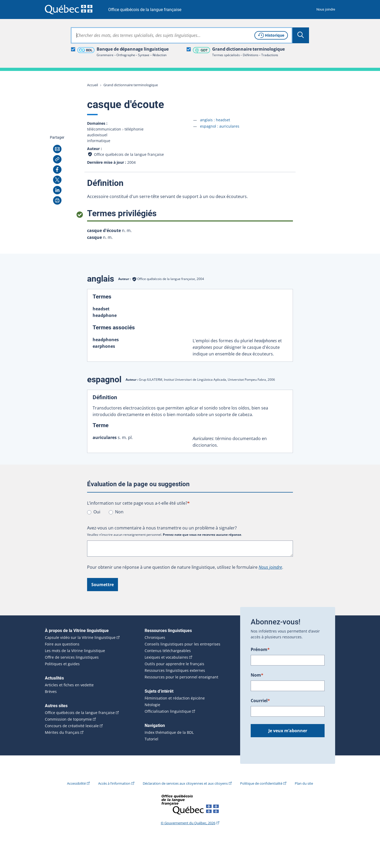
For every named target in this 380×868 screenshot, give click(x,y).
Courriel (260, 701)
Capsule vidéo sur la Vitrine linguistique (80, 638)
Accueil (92, 85)
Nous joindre (326, 9)
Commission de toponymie (68, 719)
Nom (257, 675)
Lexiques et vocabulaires (166, 657)
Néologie (152, 705)
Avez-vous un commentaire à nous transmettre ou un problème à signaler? (162, 528)
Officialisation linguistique (168, 711)
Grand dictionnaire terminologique (131, 85)
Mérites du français (62, 732)
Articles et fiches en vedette (69, 685)
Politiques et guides (62, 664)
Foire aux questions (62, 644)
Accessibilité (76, 783)
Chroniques (155, 638)
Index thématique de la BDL (169, 732)
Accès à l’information (114, 783)
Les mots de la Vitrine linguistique (75, 651)
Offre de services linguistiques (72, 657)
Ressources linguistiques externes (175, 671)
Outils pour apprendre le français (174, 664)
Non (119, 512)
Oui (97, 512)
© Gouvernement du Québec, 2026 (188, 823)
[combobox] (182, 35)
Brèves (51, 692)
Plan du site (304, 783)
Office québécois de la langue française (145, 10)
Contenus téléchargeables (168, 651)
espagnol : (220, 126)
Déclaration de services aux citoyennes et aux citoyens (185, 783)
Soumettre (103, 585)
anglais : (215, 120)
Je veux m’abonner (288, 731)
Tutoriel (151, 739)
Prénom (260, 649)
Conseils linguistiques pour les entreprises (182, 644)
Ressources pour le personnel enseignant (181, 677)
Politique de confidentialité (261, 783)
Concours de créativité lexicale (72, 726)
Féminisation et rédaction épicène (175, 698)
